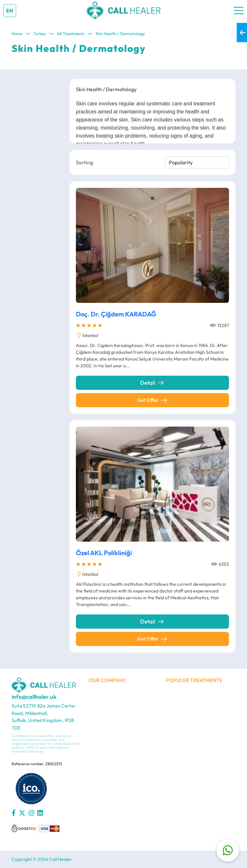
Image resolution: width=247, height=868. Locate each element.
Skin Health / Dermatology (120, 34)
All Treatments (71, 34)
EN (10, 11)
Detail (152, 383)
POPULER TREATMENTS (194, 680)
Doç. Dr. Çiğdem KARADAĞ (116, 314)
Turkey (40, 34)
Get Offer (153, 400)
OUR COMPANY (107, 680)
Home (17, 34)
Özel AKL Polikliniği (104, 554)
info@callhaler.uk (34, 697)
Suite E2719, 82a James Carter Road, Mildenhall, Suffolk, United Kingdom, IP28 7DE (44, 717)
